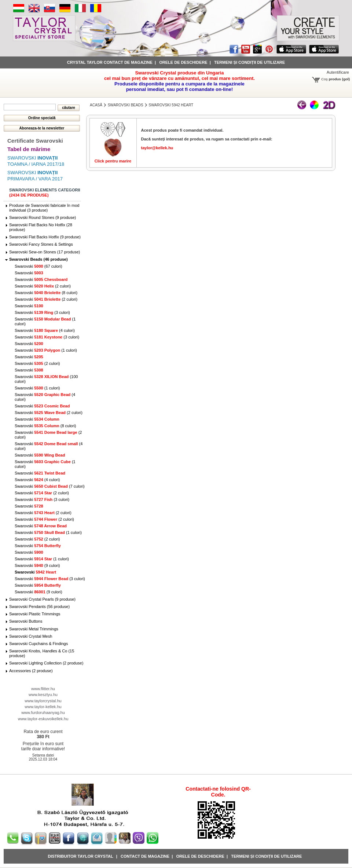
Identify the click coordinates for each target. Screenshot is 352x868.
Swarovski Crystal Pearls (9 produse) (42, 599)
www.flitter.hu (43, 689)
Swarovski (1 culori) (46, 350)
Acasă (96, 105)
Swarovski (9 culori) (37, 565)
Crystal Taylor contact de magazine (110, 62)
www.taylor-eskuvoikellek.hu (43, 719)
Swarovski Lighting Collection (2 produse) (46, 663)
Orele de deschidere (183, 62)
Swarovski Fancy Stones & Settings (41, 244)
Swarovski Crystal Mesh (31, 636)
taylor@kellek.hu (157, 148)
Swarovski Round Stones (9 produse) (43, 217)
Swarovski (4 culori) (45, 330)
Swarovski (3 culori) (42, 312)
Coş (324, 79)
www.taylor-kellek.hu (43, 707)
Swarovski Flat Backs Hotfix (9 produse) (45, 237)
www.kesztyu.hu (43, 695)
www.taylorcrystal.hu (43, 701)
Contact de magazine (145, 856)
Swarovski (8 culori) (46, 293)
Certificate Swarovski (35, 141)
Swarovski (29, 273)
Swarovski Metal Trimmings (34, 629)
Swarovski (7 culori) (50, 486)
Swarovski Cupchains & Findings (38, 644)
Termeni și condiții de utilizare (250, 62)
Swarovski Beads (126, 105)
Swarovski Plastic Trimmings (35, 614)
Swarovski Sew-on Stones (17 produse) (45, 252)
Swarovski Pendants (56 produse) (39, 607)
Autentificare (338, 72)
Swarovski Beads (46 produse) (38, 259)
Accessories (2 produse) (31, 671)
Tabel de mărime (29, 149)
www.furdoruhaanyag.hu (43, 713)
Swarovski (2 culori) (43, 286)
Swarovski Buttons (26, 621)
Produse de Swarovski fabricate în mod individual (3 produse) (44, 208)
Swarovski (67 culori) (38, 266)
